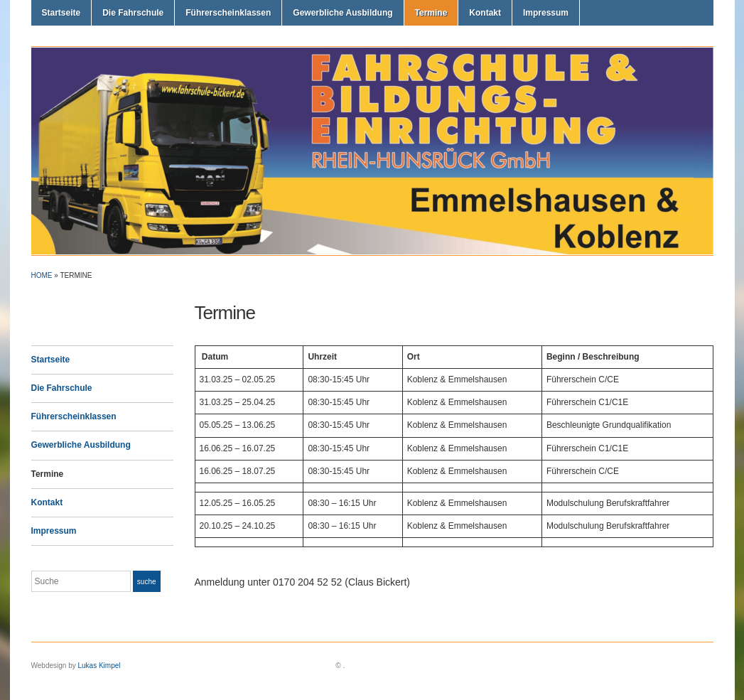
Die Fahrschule (133, 13)
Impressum (546, 13)
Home (42, 275)
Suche (147, 582)
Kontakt (485, 13)
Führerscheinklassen (228, 13)
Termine (431, 13)
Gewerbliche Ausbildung (343, 13)
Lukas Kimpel (99, 666)
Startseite (61, 13)
